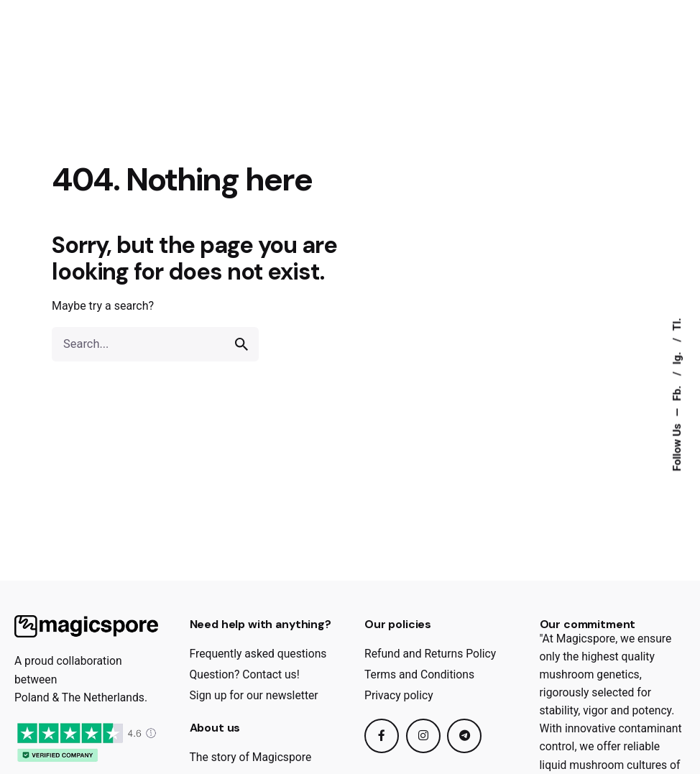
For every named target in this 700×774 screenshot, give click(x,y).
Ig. (677, 356)
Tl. (677, 324)
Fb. (677, 391)
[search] (241, 344)
